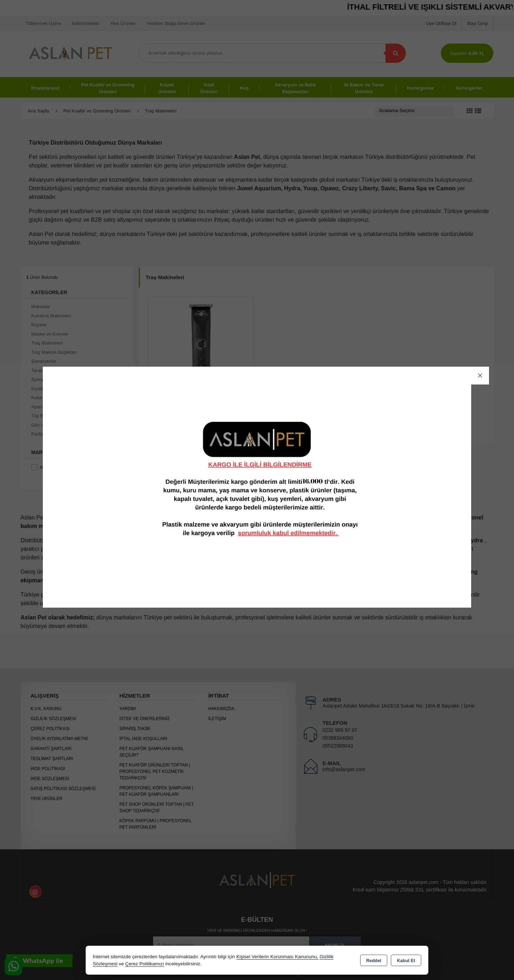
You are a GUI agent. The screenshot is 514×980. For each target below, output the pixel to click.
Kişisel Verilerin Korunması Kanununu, (277, 957)
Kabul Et (406, 961)
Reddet (374, 961)
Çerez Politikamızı (145, 964)
